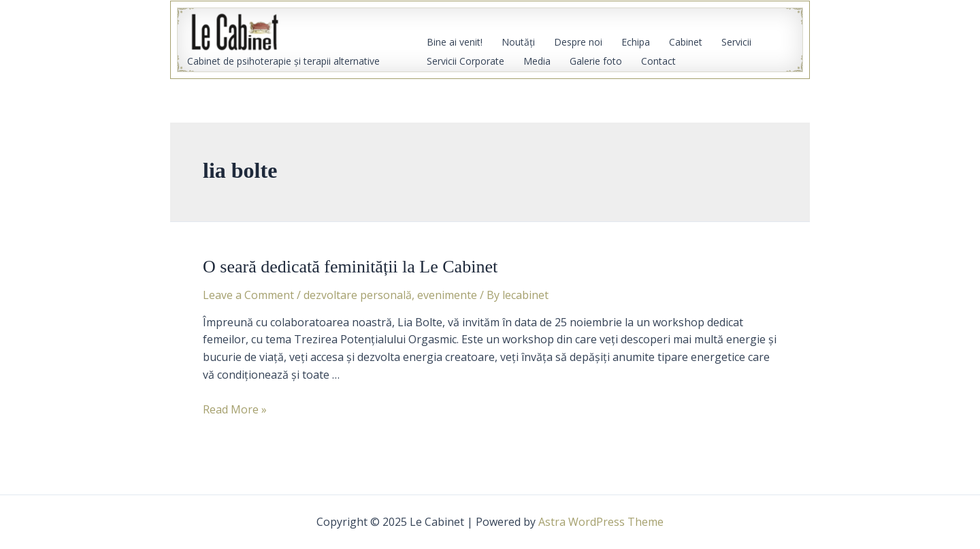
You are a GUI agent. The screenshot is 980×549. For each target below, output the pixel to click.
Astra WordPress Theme (601, 522)
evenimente (447, 295)
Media (537, 61)
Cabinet (686, 42)
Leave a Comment (248, 295)
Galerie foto (596, 61)
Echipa (636, 42)
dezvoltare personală (358, 295)
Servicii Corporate (465, 61)
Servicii (736, 42)
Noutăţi (518, 42)
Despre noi (578, 42)
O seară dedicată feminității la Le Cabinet (350, 267)
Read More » (235, 409)
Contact (658, 61)
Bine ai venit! (455, 42)
